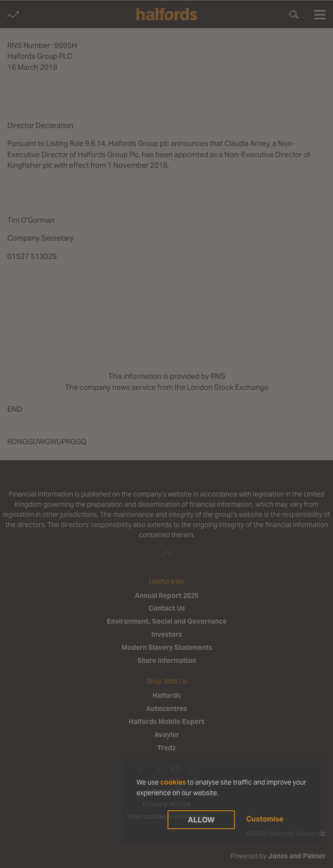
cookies (173, 782)
